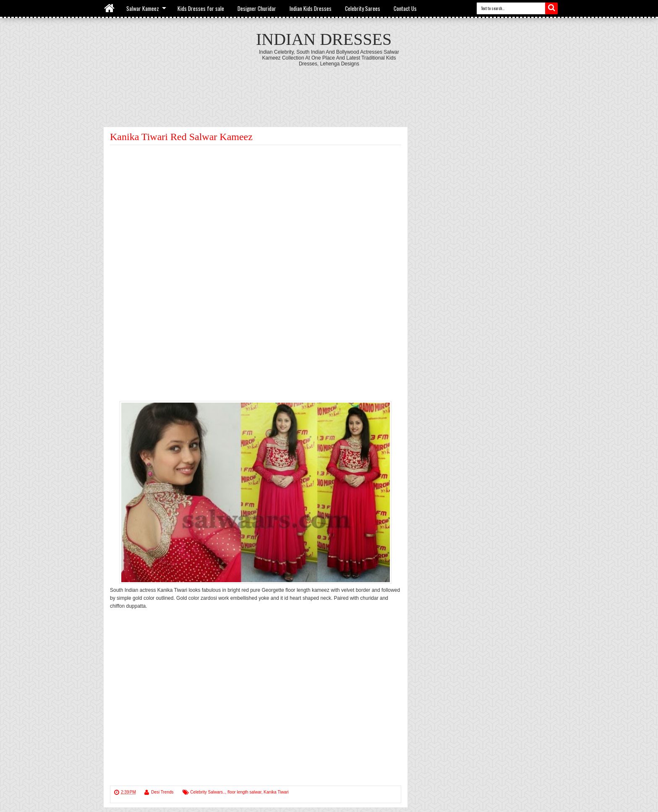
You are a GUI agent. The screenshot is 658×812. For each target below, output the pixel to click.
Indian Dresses (324, 39)
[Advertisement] (329, 90)
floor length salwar (244, 792)
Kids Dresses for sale (201, 8)
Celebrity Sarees (363, 8)
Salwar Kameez (143, 8)
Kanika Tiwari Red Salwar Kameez (181, 137)
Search (551, 8)
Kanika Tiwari (276, 792)
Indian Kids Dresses (311, 8)
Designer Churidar (257, 8)
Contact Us (405, 8)
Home (110, 8)
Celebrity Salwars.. (208, 792)
